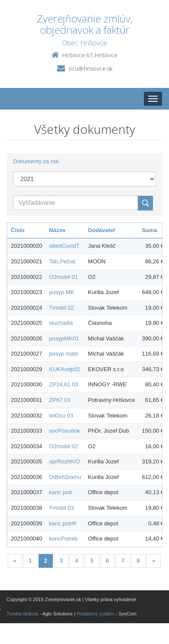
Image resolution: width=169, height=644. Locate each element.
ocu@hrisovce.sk (90, 68)
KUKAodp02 (65, 369)
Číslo (18, 230)
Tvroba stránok (22, 614)
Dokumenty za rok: (36, 161)
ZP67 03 (60, 400)
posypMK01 (64, 338)
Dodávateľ (102, 230)
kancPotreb (63, 539)
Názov (57, 230)
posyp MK (62, 292)
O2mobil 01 (63, 277)
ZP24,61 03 (63, 384)
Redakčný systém (96, 614)
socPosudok (64, 431)
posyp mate (63, 354)
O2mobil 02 (63, 446)
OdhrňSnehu (65, 477)
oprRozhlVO (64, 461)
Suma (149, 230)
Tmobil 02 (61, 308)
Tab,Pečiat (62, 261)
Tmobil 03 (61, 508)
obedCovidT (64, 246)
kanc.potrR (63, 523)
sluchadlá (61, 323)
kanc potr (60, 492)
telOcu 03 (61, 416)
